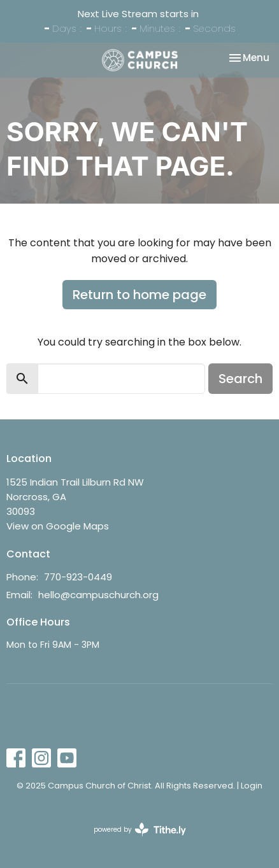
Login (252, 786)
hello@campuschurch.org (98, 595)
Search (240, 379)
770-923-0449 (78, 577)
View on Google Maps (58, 526)
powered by (140, 829)
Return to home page (139, 295)
